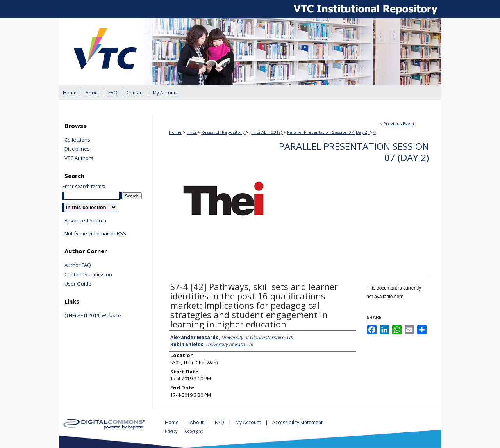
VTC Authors (79, 158)
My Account (249, 422)
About (197, 422)
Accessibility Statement (297, 422)
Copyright (194, 431)
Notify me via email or (95, 234)
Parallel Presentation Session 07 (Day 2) (328, 132)
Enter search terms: (84, 186)
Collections (77, 140)
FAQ (220, 422)
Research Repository (223, 132)
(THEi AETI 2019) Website (93, 316)
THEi (192, 132)
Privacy (172, 431)
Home (175, 132)
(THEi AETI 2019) (266, 132)
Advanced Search (85, 220)
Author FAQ (78, 265)
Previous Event (399, 124)
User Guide (78, 284)
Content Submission (88, 275)
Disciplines (77, 149)
